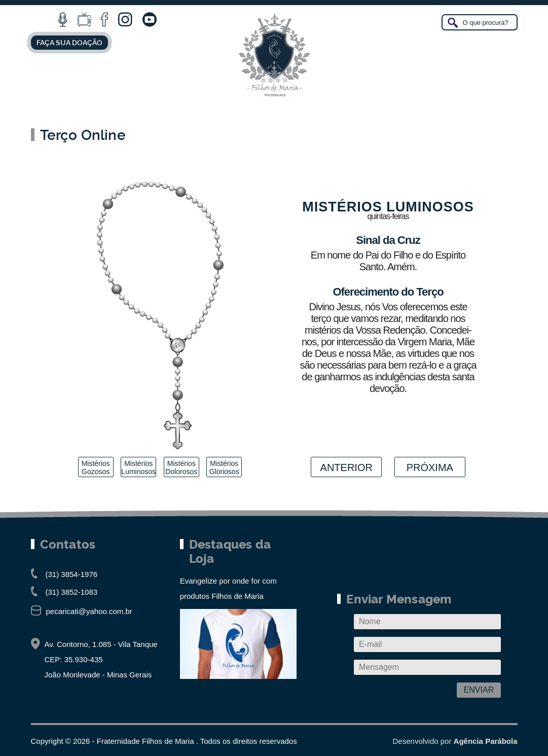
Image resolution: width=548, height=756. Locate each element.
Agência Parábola (486, 741)
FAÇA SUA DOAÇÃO (69, 43)
